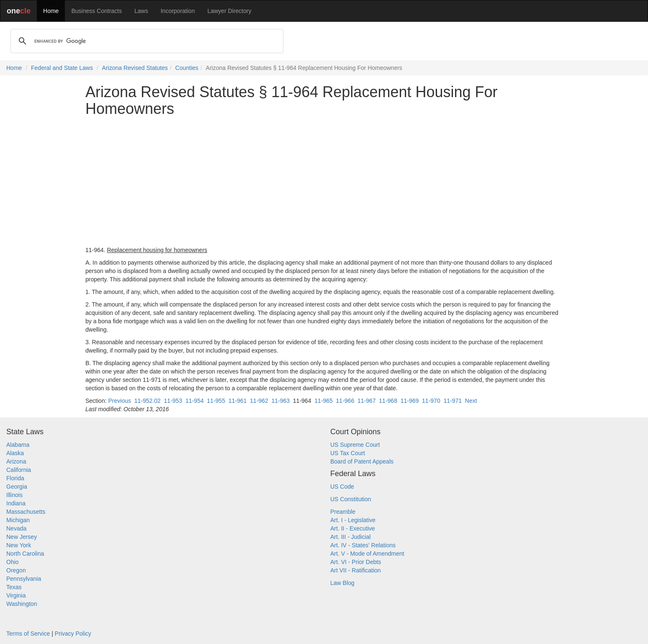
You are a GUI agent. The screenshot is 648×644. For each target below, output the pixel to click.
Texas (14, 587)
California (19, 470)
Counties (187, 68)
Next (471, 401)
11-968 (388, 401)
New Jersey (22, 537)
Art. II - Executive (353, 528)
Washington (22, 604)
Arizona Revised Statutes (135, 68)
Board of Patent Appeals (362, 461)
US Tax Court (348, 453)
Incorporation (178, 11)
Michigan (18, 520)
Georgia (17, 487)
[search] (146, 41)
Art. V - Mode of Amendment (367, 554)
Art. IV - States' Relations (363, 545)
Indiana (16, 503)
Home (51, 11)
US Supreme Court (355, 445)
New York (19, 545)
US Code (342, 487)
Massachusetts (26, 512)
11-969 (410, 401)
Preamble (343, 512)
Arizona (16, 461)
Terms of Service (28, 634)
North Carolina (25, 554)
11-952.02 (148, 401)
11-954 (195, 401)
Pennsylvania (24, 579)
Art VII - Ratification (356, 570)
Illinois (14, 495)
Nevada (16, 528)
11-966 (345, 401)
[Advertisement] (324, 181)
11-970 (431, 401)
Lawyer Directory (229, 11)
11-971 (453, 401)
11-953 (173, 401)
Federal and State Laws (62, 68)
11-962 (259, 401)
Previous (119, 401)
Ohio (13, 562)
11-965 (324, 401)
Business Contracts (96, 11)
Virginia (16, 595)
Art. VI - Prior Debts (356, 562)
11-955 (216, 401)
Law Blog (342, 583)
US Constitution (351, 499)
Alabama (18, 445)
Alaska (15, 453)
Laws (141, 11)
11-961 (238, 401)
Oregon (16, 570)
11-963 (280, 401)
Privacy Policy (73, 634)
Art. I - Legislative (353, 520)
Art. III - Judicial (350, 537)
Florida (15, 478)
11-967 (367, 401)
